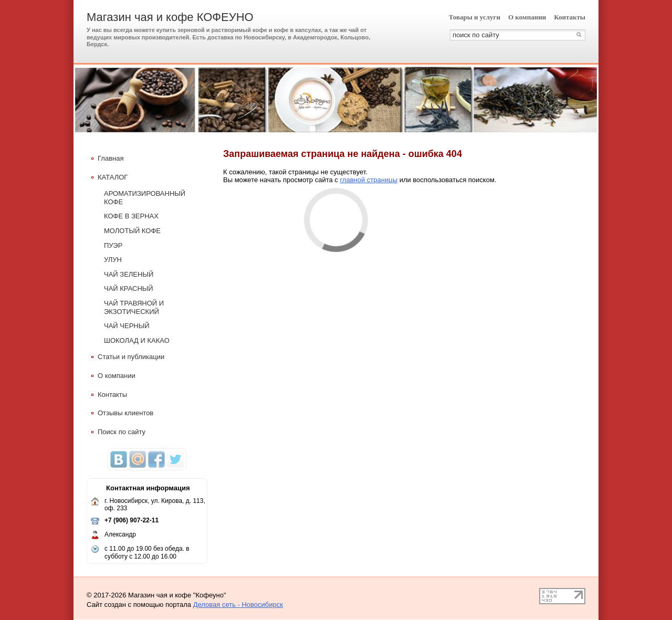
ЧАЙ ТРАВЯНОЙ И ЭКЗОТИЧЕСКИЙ (134, 307)
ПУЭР (113, 245)
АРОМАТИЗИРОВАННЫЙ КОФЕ (145, 198)
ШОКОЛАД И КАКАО (137, 340)
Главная (107, 158)
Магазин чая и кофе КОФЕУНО (170, 17)
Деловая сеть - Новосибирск (238, 605)
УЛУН (113, 260)
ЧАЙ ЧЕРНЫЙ (127, 326)
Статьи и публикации (128, 357)
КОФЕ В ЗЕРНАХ (131, 216)
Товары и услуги (475, 17)
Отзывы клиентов (122, 413)
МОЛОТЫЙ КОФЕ (132, 231)
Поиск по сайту (118, 432)
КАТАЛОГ (109, 177)
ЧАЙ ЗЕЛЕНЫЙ (129, 274)
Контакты (570, 17)
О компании (527, 17)
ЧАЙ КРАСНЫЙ (129, 288)
